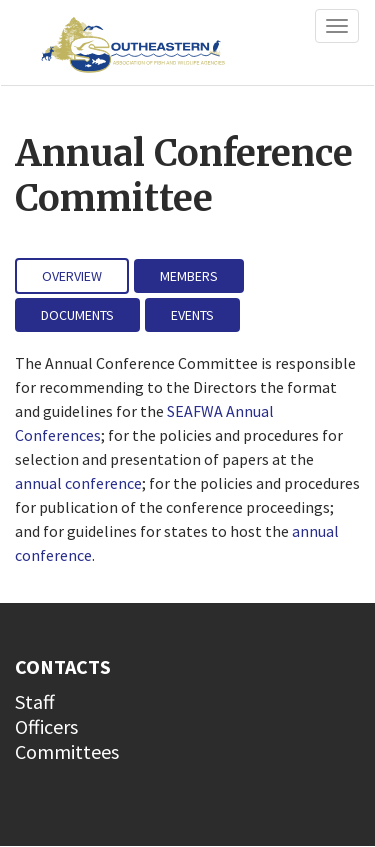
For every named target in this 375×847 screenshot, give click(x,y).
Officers (46, 726)
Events (192, 315)
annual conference (78, 483)
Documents (77, 315)
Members (189, 276)
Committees (67, 751)
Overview (72, 276)
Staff (35, 701)
